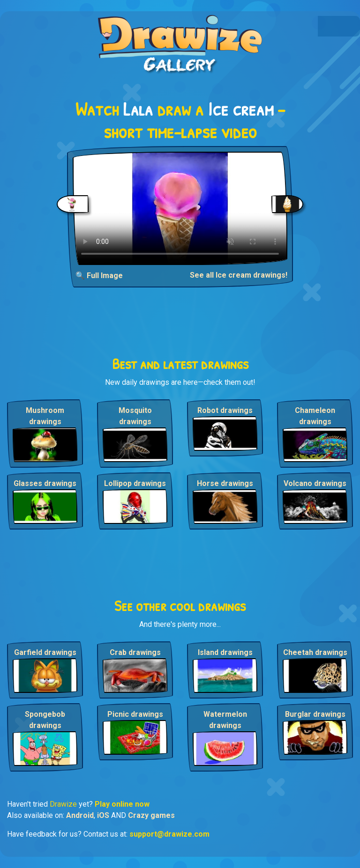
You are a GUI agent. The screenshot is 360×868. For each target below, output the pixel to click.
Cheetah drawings (315, 652)
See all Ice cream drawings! (239, 275)
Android (80, 815)
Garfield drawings (45, 652)
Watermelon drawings (225, 720)
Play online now (122, 804)
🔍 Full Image (99, 276)
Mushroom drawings (45, 416)
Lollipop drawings (135, 483)
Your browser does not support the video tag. (180, 208)
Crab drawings (135, 652)
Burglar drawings (315, 714)
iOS (103, 815)
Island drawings (225, 652)
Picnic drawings (135, 714)
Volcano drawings (315, 483)
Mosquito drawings (135, 416)
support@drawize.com (169, 834)
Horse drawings (225, 483)
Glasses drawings (45, 483)
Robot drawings (225, 410)
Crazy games (151, 815)
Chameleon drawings (315, 416)
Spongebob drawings (45, 720)
